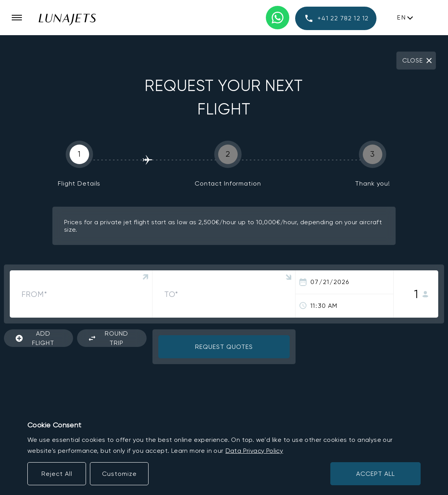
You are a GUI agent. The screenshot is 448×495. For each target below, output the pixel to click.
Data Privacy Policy (254, 451)
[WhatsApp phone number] (278, 18)
